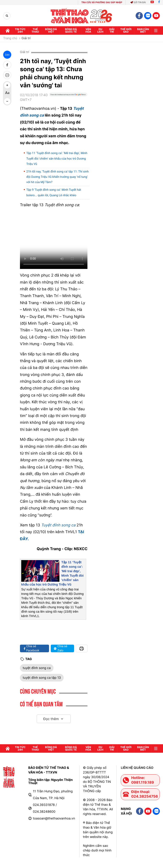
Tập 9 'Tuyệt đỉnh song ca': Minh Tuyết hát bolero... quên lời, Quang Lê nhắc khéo (54, 193)
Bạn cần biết (143, 30)
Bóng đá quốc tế (71, 30)
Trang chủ (10, 38)
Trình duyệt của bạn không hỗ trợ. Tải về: (54, 240)
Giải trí (26, 38)
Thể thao (35, 30)
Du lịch (100, 30)
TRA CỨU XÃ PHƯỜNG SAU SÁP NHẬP (102, 2)
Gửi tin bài (138, 2)
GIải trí (112, 30)
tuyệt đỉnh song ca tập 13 (42, 678)
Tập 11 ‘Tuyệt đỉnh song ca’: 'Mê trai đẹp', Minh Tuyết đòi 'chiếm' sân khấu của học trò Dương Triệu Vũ (57, 159)
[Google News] (68, 99)
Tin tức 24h (20, 30)
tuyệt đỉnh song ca (37, 668)
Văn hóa (88, 30)
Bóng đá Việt (51, 30)
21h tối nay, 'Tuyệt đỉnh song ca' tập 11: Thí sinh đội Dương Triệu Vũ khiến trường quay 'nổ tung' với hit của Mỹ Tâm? (58, 177)
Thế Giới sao (126, 30)
